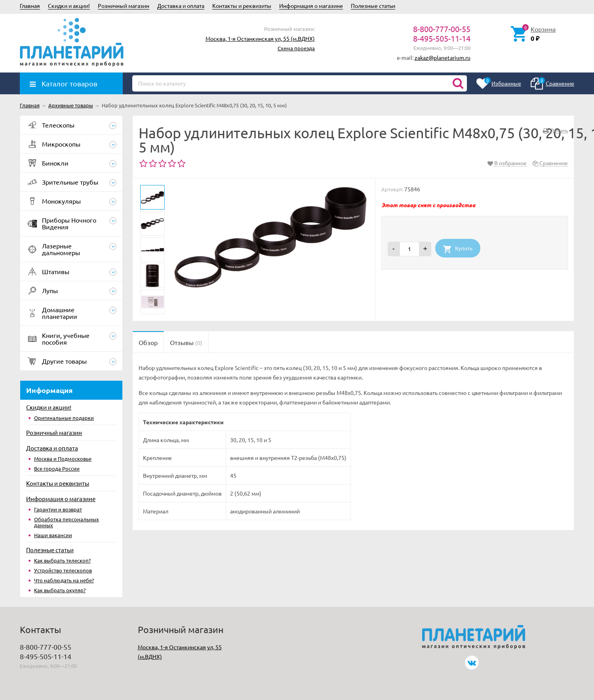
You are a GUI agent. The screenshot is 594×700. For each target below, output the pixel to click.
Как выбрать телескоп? (62, 560)
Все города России (57, 468)
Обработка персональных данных (67, 522)
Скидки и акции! (69, 6)
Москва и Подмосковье (63, 459)
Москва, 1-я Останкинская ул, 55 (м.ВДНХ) (260, 38)
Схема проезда (296, 48)
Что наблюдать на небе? (64, 580)
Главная (30, 6)
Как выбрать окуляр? (60, 590)
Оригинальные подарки (64, 418)
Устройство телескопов (63, 570)
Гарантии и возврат (58, 509)
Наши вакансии (53, 535)
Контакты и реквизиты (242, 6)
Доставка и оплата (181, 6)
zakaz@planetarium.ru (443, 57)
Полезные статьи (373, 6)
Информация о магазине (311, 6)
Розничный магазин (124, 6)
